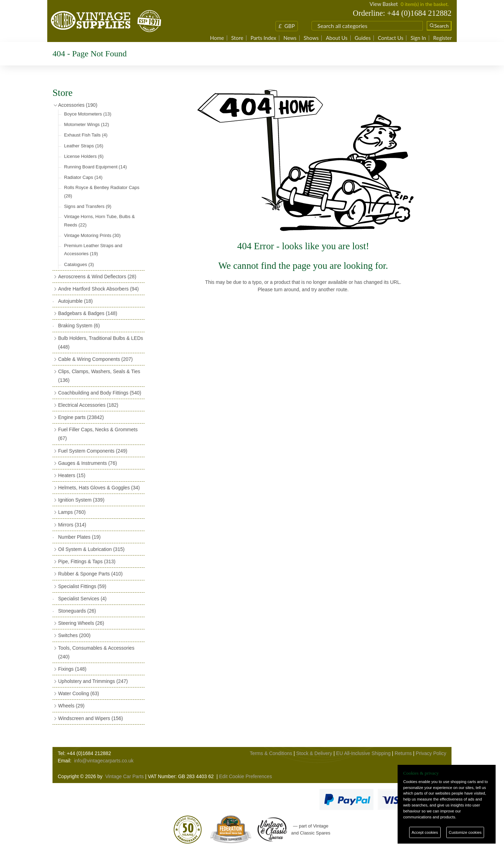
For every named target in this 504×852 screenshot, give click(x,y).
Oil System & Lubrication (91, 549)
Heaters (72, 475)
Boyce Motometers (88, 114)
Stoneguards (77, 611)
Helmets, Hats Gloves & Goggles (99, 488)
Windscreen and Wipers (90, 718)
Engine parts (81, 417)
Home (217, 38)
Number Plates (79, 537)
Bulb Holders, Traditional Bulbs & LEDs (101, 343)
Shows (311, 38)
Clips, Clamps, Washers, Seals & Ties (99, 376)
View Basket (384, 4)
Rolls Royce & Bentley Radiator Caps (102, 191)
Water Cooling (79, 693)
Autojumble (75, 301)
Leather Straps (84, 146)
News (290, 38)
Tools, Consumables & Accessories (96, 652)
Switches (74, 635)
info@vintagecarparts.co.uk (104, 761)
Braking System (79, 326)
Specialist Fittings (82, 586)
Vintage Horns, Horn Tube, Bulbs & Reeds (99, 221)
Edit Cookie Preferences (246, 776)
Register (443, 38)
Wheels (71, 706)
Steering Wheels (81, 623)
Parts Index (264, 38)
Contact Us (390, 38)
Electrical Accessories (88, 405)
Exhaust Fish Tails (86, 135)
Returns (403, 753)
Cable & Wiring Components (95, 359)
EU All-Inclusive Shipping (363, 753)
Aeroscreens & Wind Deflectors (97, 277)
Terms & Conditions (271, 753)
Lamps (72, 512)
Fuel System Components (93, 451)
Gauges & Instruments (87, 463)
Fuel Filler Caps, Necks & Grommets (98, 434)
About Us (337, 38)
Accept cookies (425, 832)
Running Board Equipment (95, 167)
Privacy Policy (431, 753)
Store (237, 38)
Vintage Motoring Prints (92, 235)
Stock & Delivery (314, 753)
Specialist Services (82, 599)
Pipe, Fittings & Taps (87, 561)
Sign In (418, 38)
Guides (363, 38)
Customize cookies (465, 832)
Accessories (78, 105)
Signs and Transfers (88, 206)
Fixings (72, 669)
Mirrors (72, 525)
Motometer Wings (87, 124)
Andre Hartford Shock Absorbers (98, 289)
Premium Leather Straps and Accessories (93, 250)
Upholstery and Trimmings (93, 681)
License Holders (84, 156)
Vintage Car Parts (125, 776)
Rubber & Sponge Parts (90, 574)
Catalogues (79, 264)
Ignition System (81, 500)
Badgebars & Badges (88, 313)
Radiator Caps (83, 177)
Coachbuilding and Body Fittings (100, 393)
